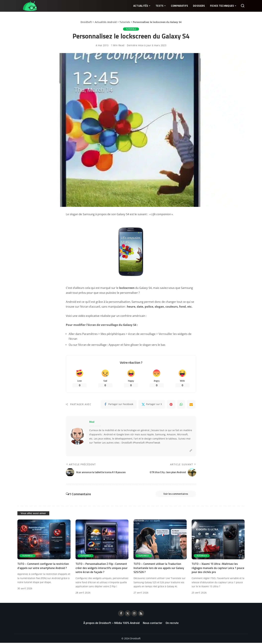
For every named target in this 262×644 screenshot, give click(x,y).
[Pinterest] (171, 405)
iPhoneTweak (153, 443)
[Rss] (141, 615)
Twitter (97, 443)
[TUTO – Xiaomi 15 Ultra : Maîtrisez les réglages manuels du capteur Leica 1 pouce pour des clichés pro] (218, 540)
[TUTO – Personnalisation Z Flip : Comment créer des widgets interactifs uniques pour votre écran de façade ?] (102, 540)
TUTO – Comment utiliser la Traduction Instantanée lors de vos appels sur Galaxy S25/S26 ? (159, 569)
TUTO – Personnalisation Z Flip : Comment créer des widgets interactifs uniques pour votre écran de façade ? (100, 569)
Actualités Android (106, 22)
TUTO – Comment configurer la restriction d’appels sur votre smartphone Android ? (44, 567)
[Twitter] (152, 405)
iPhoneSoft (139, 443)
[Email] (191, 405)
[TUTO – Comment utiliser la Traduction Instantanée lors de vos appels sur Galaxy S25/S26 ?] (160, 540)
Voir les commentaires (174, 494)
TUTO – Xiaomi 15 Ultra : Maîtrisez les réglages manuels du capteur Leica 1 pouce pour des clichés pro (216, 569)
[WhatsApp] (181, 405)
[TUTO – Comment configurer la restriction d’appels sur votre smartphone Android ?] (44, 540)
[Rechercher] (243, 6)
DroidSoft (86, 22)
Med (92, 422)
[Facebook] (118, 405)
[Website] (191, 451)
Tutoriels (125, 22)
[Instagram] (134, 615)
